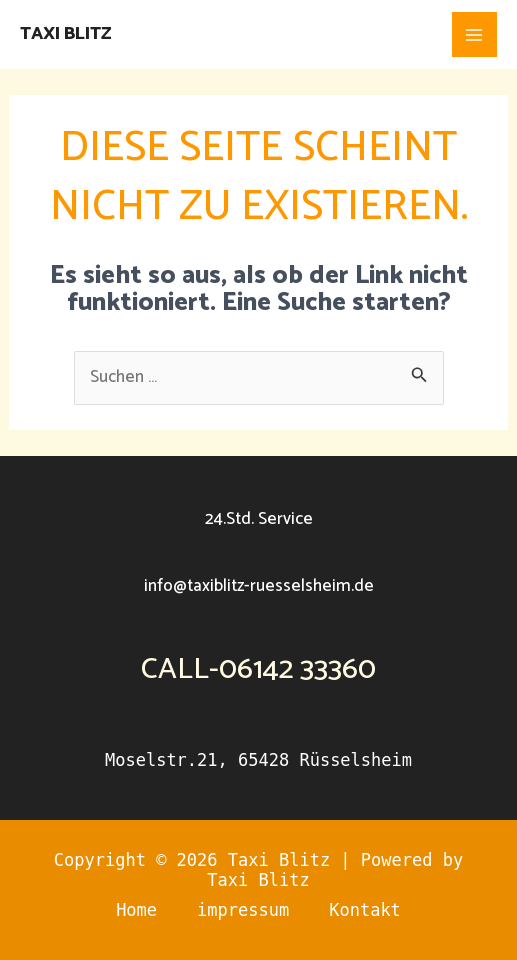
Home (136, 910)
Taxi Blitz (65, 34)
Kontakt (365, 910)
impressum (243, 910)
